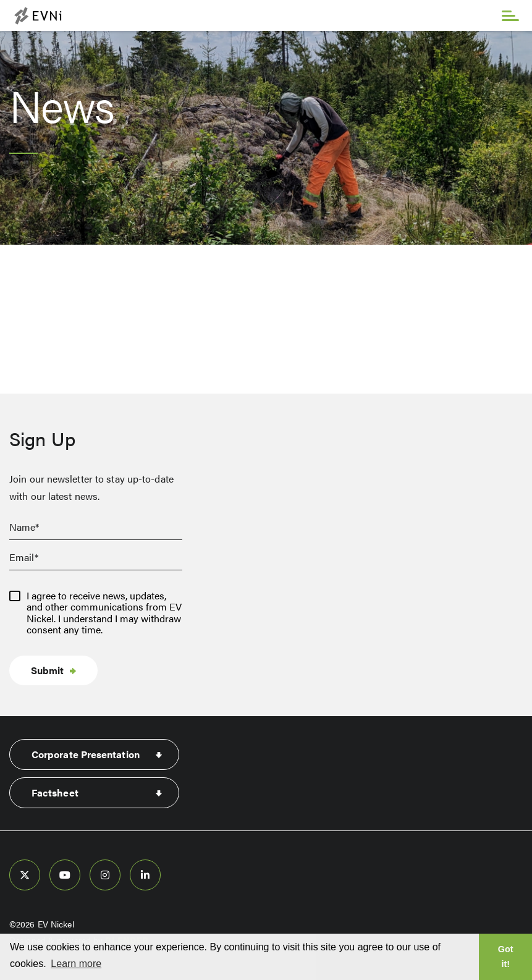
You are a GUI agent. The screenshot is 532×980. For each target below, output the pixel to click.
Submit (47, 670)
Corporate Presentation (86, 754)
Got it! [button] (506, 957)
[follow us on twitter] (25, 875)
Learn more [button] (76, 964)
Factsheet (55, 792)
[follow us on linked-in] (145, 875)
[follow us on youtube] (65, 875)
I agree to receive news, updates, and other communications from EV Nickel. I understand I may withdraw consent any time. (104, 613)
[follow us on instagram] (105, 875)
